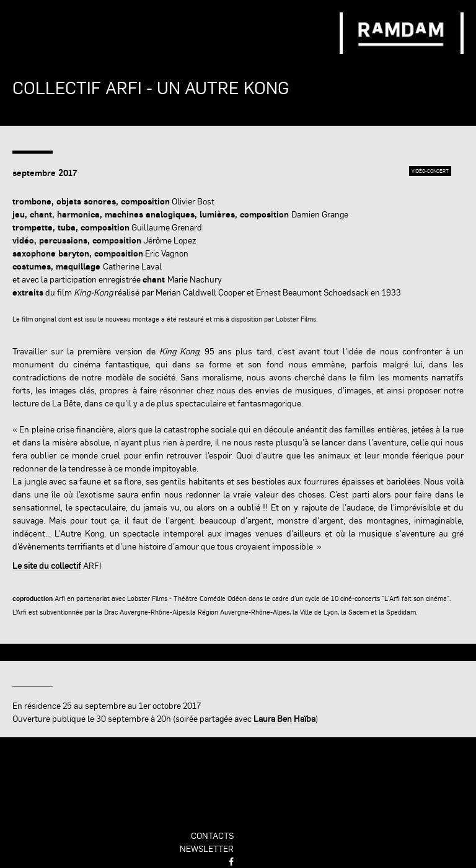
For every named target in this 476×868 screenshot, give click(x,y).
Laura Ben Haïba (284, 718)
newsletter (207, 848)
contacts (212, 835)
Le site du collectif (47, 565)
